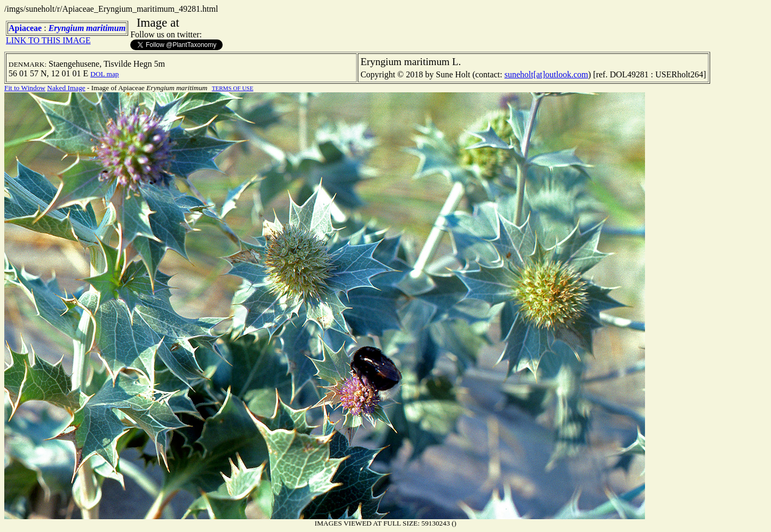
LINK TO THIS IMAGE (48, 40)
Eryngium (66, 28)
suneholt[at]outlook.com (546, 74)
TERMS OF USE (233, 88)
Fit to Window (25, 88)
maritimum (106, 28)
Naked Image (66, 88)
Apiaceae (25, 28)
